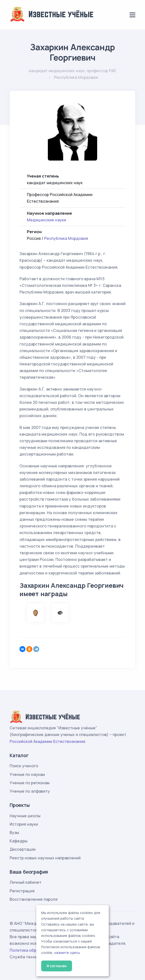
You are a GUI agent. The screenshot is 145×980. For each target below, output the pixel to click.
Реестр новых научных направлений (45, 858)
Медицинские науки (46, 220)
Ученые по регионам (30, 783)
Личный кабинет (26, 882)
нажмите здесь (67, 953)
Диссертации (23, 849)
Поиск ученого (24, 766)
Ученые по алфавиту (30, 791)
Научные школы (25, 816)
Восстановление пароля (34, 899)
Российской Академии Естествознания (47, 741)
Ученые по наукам (27, 774)
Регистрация (22, 891)
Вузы (14, 833)
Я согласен (57, 966)
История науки (24, 824)
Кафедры (18, 841)
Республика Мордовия (66, 238)
